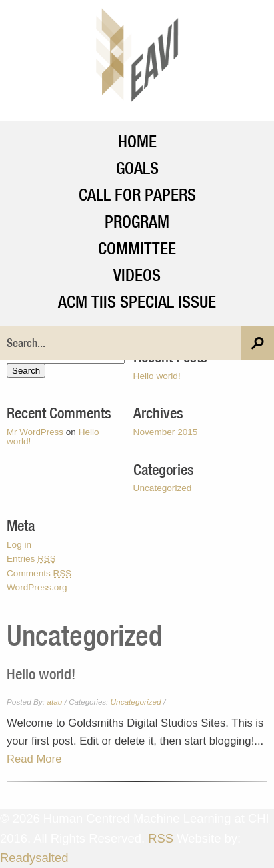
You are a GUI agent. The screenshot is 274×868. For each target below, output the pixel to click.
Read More (34, 759)
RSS (161, 838)
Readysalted (34, 858)
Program (137, 221)
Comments (39, 573)
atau (54, 702)
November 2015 (166, 432)
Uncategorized (163, 488)
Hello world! (157, 376)
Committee (137, 248)
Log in (19, 545)
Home (137, 141)
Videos (137, 275)
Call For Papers (137, 194)
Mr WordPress (35, 432)
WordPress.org (37, 587)
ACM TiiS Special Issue (137, 301)
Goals (137, 168)
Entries (31, 559)
